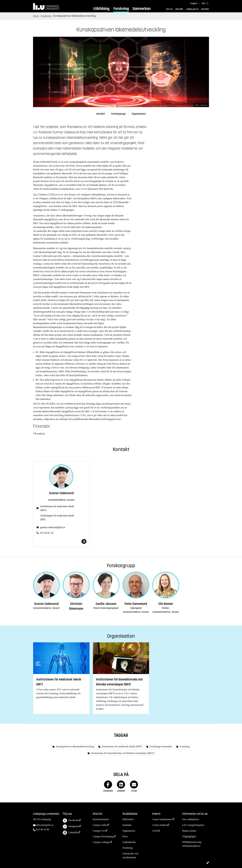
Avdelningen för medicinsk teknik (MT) (57, 517)
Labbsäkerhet (129, 842)
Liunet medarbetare (162, 819)
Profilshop (128, 848)
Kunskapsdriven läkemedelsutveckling (75, 746)
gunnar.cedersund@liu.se (53, 527)
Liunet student (159, 825)
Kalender (127, 825)
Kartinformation (101, 819)
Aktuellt (179, 9)
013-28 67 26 (47, 533)
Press (125, 836)
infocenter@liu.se (45, 825)
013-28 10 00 (43, 829)
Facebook (70, 821)
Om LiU (169, 9)
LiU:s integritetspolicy (193, 825)
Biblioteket (128, 819)
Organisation (139, 114)
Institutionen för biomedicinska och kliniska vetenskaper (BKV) (122, 753)
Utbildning (101, 9)
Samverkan (142, 9)
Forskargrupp (118, 114)
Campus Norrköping (103, 836)
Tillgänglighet (189, 836)
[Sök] (204, 3)
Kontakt (205, 9)
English (194, 3)
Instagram (71, 827)
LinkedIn (70, 833)
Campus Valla (100, 825)
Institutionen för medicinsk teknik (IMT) (57, 508)
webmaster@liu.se (191, 846)
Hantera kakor (189, 831)
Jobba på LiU (192, 9)
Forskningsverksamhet (160, 746)
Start (36, 16)
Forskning (121, 9)
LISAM (156, 831)
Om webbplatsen (191, 819)
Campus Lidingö (101, 842)
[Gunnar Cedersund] (61, 541)
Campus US (99, 831)
